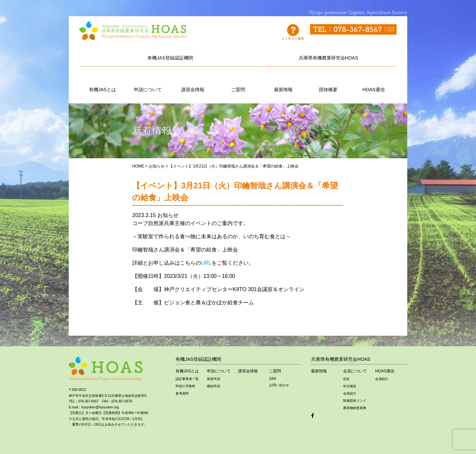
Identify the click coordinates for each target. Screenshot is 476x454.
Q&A (273, 378)
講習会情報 (193, 82)
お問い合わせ (279, 385)
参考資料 (182, 393)
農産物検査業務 (355, 408)
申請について (148, 82)
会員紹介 (350, 393)
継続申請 (214, 386)
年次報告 (350, 386)
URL (206, 263)
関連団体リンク (355, 401)
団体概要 (328, 82)
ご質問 (238, 82)
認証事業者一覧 (187, 379)
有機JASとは (102, 82)
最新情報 (283, 82)
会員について (355, 371)
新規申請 (214, 379)
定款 (346, 379)
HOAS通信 (374, 82)
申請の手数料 (185, 386)
